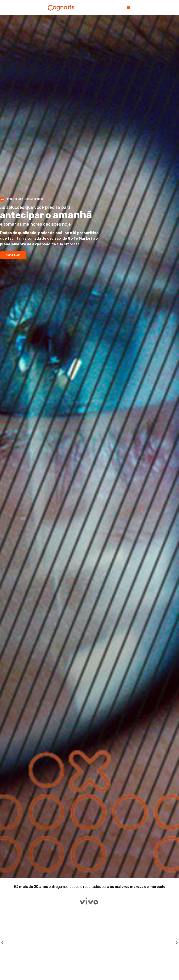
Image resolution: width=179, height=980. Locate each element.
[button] (129, 7)
